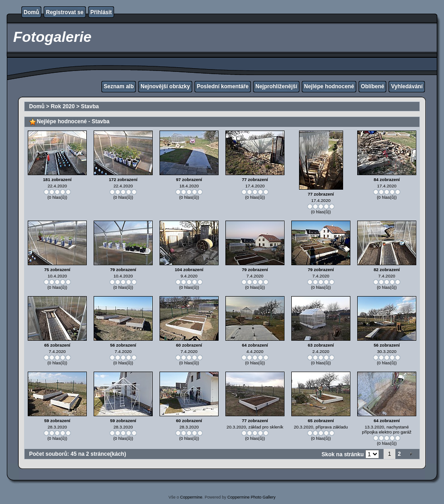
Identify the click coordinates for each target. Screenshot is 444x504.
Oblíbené (372, 86)
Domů (31, 12)
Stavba (90, 106)
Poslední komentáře (223, 86)
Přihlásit (101, 12)
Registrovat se (65, 12)
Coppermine (191, 497)
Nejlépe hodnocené (329, 86)
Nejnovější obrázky (165, 86)
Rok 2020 (63, 106)
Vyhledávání (407, 86)
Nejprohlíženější (276, 86)
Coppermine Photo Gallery (251, 497)
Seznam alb (119, 86)
